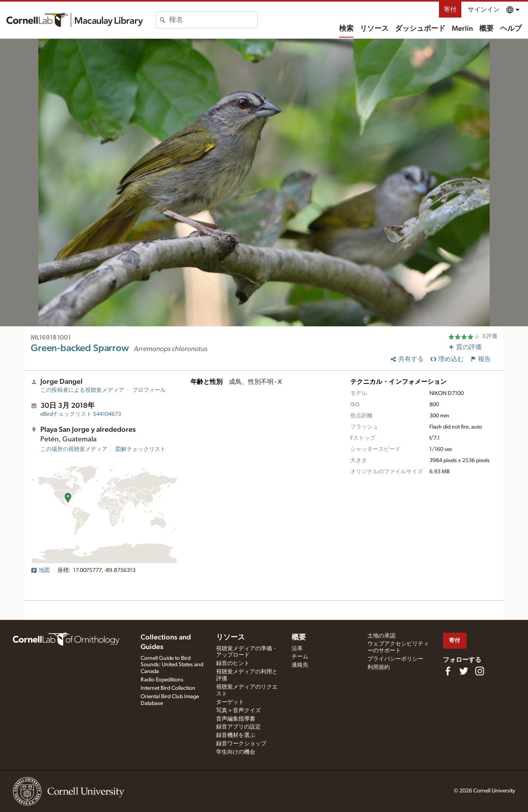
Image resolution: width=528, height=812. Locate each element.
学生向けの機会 (236, 752)
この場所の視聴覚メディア (74, 449)
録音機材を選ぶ (236, 735)
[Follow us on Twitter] (464, 671)
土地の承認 (381, 636)
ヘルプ (511, 29)
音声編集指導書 (236, 719)
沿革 (297, 649)
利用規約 (379, 667)
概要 (486, 29)
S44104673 (81, 414)
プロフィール (149, 390)
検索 (346, 29)
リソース (374, 29)
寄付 (450, 10)
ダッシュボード (420, 29)
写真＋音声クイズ (238, 711)
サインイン (484, 10)
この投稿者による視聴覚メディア (82, 390)
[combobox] (213, 20)
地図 (40, 570)
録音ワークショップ (241, 744)
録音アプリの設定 (238, 727)
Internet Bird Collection (168, 688)
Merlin (462, 29)
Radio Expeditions (162, 680)
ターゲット (230, 702)
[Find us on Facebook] (448, 671)
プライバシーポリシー (395, 659)
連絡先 (300, 665)
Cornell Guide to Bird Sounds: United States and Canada (172, 665)
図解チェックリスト (141, 449)
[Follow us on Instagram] (480, 671)
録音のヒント (233, 663)
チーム (300, 657)
